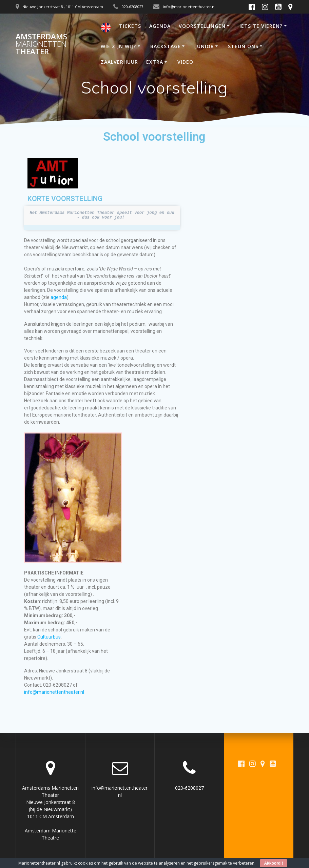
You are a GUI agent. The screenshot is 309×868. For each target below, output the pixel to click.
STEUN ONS (243, 46)
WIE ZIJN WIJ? (118, 46)
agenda (59, 297)
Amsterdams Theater (41, 44)
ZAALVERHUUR (119, 62)
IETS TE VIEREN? (261, 26)
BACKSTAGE (166, 46)
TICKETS (130, 26)
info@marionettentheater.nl (54, 692)
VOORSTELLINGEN (202, 26)
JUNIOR (205, 46)
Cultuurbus (49, 637)
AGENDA (160, 26)
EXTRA (155, 62)
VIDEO (185, 62)
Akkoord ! (273, 863)
